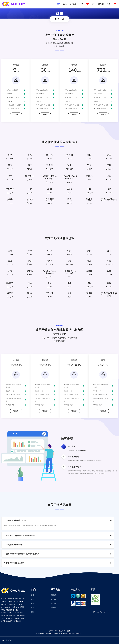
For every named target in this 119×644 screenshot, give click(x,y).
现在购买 (45, 115)
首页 (58, 4)
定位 (94, 4)
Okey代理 (67, 631)
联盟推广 (54, 608)
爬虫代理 (9, 640)
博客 (33, 608)
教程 (33, 612)
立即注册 (16, 115)
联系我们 (101, 4)
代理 (64, 4)
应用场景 (73, 4)
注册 (109, 4)
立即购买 (103, 115)
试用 (88, 4)
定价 (82, 4)
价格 (63, 19)
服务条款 (54, 599)
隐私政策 (54, 603)
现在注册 (74, 115)
